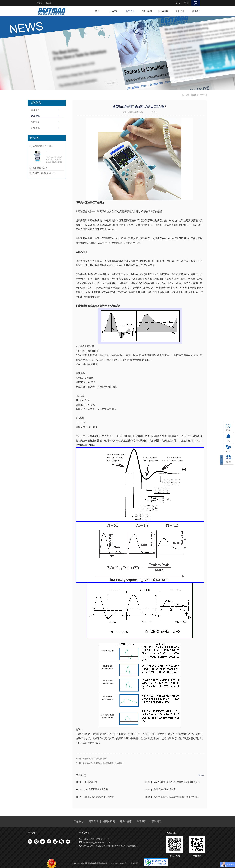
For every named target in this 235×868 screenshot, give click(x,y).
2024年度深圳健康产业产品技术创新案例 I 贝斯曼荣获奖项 (177, 782)
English (48, 3)
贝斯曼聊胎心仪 (40, 168)
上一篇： (91, 759)
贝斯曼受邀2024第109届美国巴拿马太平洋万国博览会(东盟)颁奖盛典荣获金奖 (177, 797)
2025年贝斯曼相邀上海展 (96, 789)
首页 (97, 11)
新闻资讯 (195, 95)
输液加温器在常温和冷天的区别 (99, 797)
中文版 (39, 3)
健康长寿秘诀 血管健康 (165, 789)
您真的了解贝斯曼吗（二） (45, 173)
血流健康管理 (91, 782)
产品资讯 (204, 95)
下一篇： (100, 763)
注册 (187, 3)
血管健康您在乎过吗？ (43, 146)
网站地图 (134, 863)
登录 (178, 3)
